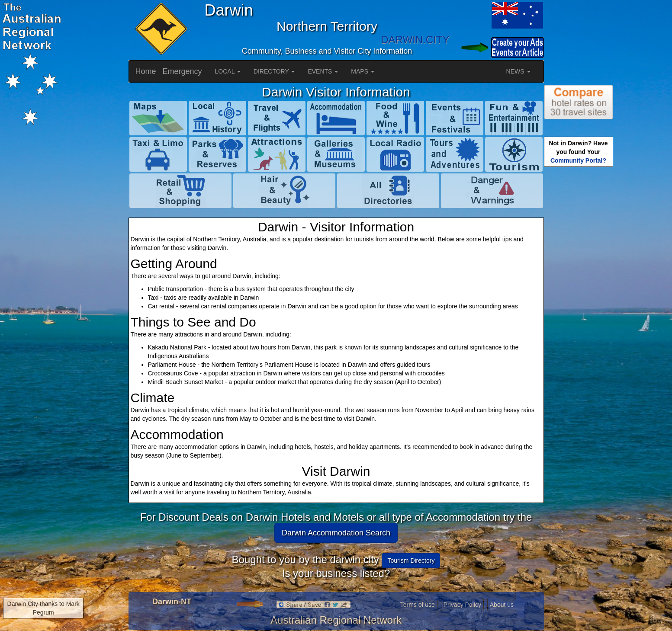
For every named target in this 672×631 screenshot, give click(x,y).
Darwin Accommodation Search (336, 533)
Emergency (182, 71)
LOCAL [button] (228, 71)
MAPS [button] (363, 71)
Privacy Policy (462, 605)
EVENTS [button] (323, 71)
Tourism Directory (411, 561)
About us (502, 605)
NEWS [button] (518, 71)
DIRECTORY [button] (274, 71)
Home (146, 71)
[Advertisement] (579, 305)
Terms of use (418, 605)
